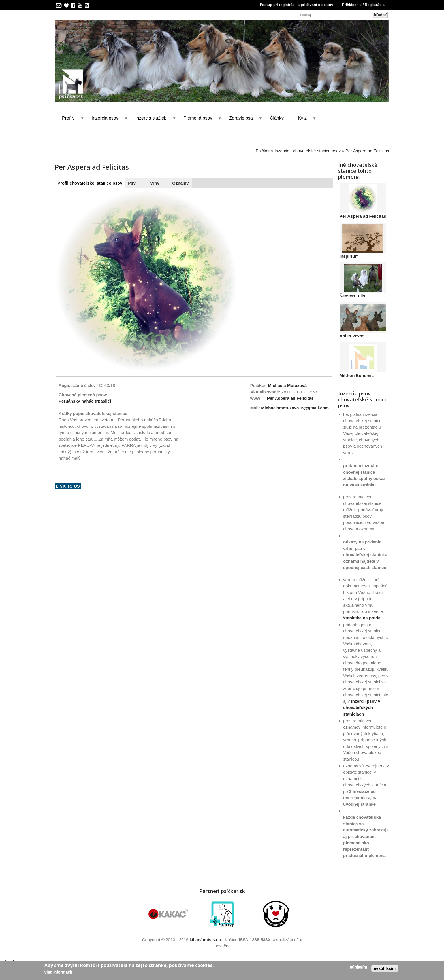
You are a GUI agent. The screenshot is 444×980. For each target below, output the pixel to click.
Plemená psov (198, 118)
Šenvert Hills (352, 296)
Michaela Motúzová (287, 385)
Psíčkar (263, 151)
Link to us (68, 486)
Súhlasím (358, 967)
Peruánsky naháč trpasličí (85, 401)
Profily (68, 118)
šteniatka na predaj (362, 618)
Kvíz (302, 118)
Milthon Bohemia (357, 375)
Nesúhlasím (385, 968)
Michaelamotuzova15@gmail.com (295, 408)
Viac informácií (58, 972)
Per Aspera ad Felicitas (367, 151)
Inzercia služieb (151, 118)
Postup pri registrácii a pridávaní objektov (296, 5)
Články (277, 118)
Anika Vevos (352, 336)
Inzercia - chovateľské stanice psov (308, 151)
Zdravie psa (241, 118)
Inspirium (349, 256)
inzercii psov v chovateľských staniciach (362, 708)
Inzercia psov (105, 118)
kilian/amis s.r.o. (206, 940)
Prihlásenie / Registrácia (363, 5)
